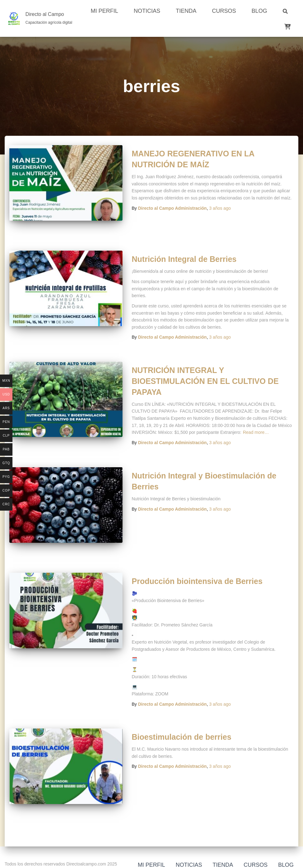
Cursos (224, 11)
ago (220, 208)
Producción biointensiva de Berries (197, 581)
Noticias (147, 11)
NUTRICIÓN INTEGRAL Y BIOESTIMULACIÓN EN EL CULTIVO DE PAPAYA (205, 381)
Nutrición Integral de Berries (184, 259)
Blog (259, 11)
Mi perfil (104, 11)
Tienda (186, 11)
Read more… (256, 432)
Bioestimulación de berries (182, 737)
